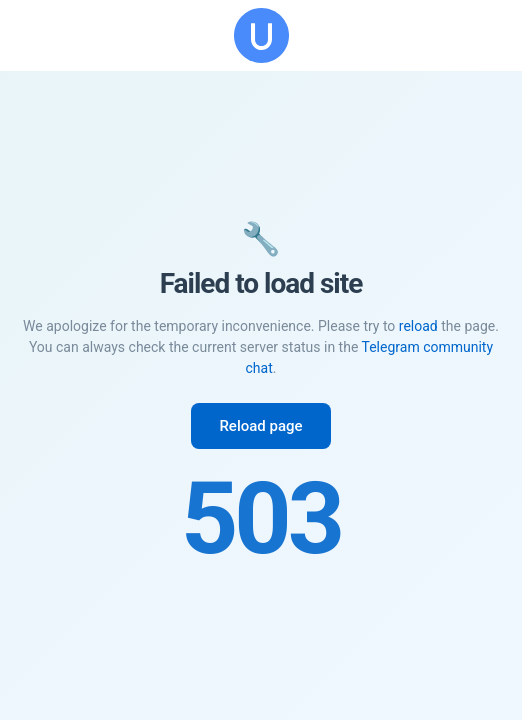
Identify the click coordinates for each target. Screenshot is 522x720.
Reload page (260, 426)
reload (418, 326)
